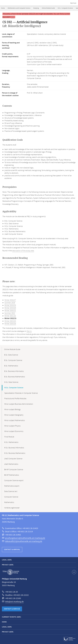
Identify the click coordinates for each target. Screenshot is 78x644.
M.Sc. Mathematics (11, 442)
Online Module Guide (48, 8)
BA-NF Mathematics (12, 475)
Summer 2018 (10, 303)
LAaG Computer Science (13, 459)
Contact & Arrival (12, 550)
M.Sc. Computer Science (65, 8)
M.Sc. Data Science (11, 382)
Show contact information (74, 572)
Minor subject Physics (12, 426)
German (73, 3)
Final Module (9, 437)
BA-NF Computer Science (14, 470)
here (13, 17)
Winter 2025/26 (10, 324)
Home (3, 8)
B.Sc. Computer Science (13, 360)
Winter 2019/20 (10, 308)
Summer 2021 (10, 313)
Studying (36, 8)
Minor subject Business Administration (19, 404)
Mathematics (9, 502)
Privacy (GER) (8, 565)
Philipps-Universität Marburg (11, 572)
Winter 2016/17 (10, 300)
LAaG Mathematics (11, 464)
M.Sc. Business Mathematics (15, 453)
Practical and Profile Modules (15, 399)
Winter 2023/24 (10, 321)
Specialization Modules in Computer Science (21, 393)
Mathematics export (12, 486)
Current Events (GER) (11, 617)
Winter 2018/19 (10, 305)
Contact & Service (12, 609)
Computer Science (11, 497)
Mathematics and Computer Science (19, 8)
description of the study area (23, 251)
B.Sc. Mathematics (11, 366)
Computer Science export (14, 481)
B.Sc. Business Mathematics (15, 377)
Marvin (29, 331)
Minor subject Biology (12, 410)
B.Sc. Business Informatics (14, 371)
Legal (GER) (7, 560)
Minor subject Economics (14, 431)
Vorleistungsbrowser (12, 508)
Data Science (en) (11, 491)
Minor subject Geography (14, 415)
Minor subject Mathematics (15, 420)
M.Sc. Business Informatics (14, 448)
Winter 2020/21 (10, 311)
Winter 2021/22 (10, 316)
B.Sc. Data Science (11, 355)
